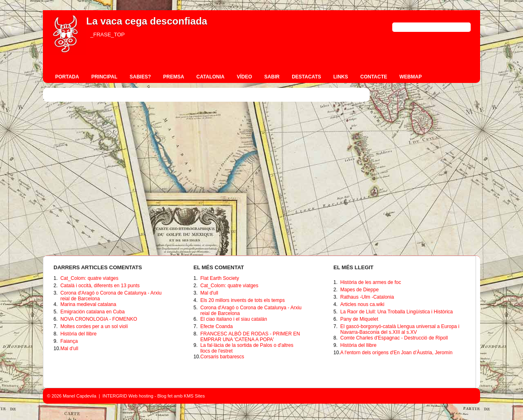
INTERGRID (115, 396)
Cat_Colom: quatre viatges (89, 278)
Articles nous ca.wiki (362, 304)
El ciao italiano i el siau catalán (234, 319)
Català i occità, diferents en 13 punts (100, 286)
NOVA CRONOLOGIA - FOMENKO (99, 319)
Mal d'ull (69, 349)
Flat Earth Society (220, 278)
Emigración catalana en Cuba (93, 312)
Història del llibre (79, 334)
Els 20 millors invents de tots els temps (243, 300)
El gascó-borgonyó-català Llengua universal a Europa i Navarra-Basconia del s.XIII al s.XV (400, 329)
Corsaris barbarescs (222, 357)
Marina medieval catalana (88, 304)
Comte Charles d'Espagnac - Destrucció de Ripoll (394, 338)
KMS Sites (194, 396)
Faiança (69, 341)
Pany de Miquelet (359, 319)
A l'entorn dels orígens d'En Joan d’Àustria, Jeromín (397, 353)
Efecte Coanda (216, 326)
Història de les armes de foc (371, 282)
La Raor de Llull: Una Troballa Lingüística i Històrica (397, 312)
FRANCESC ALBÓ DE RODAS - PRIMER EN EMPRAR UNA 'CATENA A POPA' (250, 337)
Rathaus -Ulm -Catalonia (367, 297)
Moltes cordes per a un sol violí (94, 326)
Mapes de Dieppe (360, 290)
